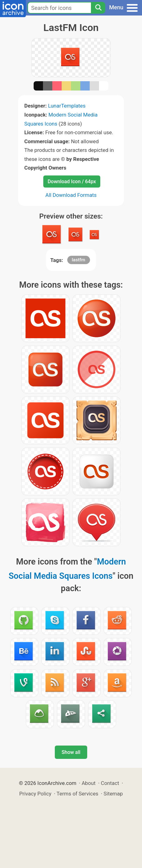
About (89, 783)
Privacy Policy (35, 794)
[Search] (98, 8)
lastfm (79, 260)
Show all (71, 752)
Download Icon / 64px (72, 182)
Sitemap (113, 794)
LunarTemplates (67, 106)
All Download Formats (71, 195)
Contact (110, 783)
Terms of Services (78, 794)
